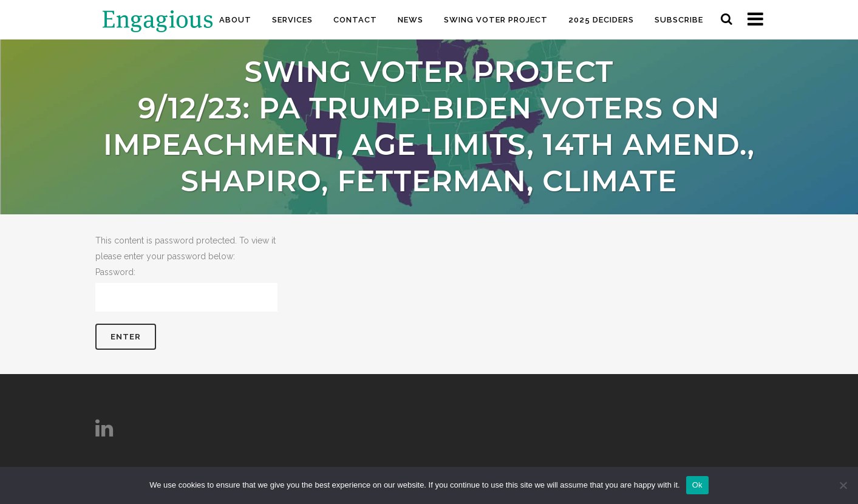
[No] (843, 485)
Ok (697, 485)
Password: (186, 289)
